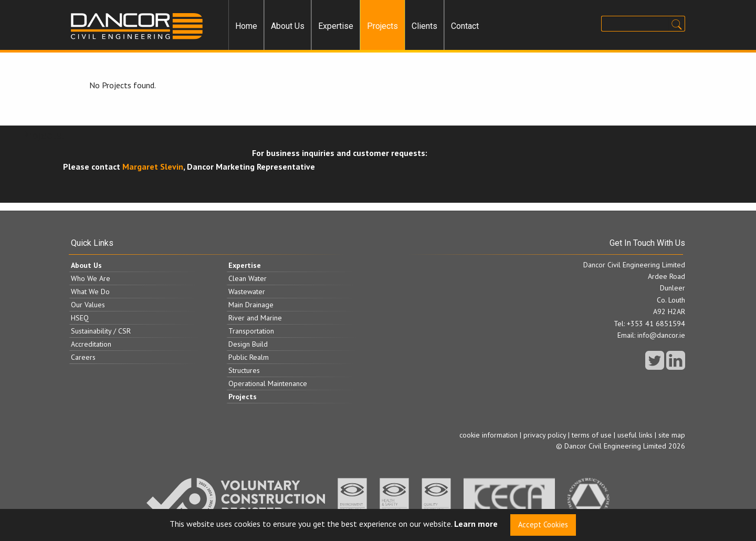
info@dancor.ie (661, 335)
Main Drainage (251, 305)
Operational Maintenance (268, 383)
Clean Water (248, 278)
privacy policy (545, 435)
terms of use (592, 435)
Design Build (248, 344)
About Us (288, 26)
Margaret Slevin (153, 167)
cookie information (489, 435)
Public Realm (249, 357)
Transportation (251, 331)
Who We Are (91, 278)
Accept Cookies (543, 524)
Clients (424, 26)
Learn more (476, 524)
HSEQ (80, 318)
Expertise (336, 26)
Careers (83, 357)
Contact (465, 26)
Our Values (88, 305)
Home (246, 26)
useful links (635, 435)
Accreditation (91, 344)
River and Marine (255, 318)
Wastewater (247, 292)
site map (672, 435)
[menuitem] (246, 26)
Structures (244, 370)
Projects (382, 26)
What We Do (90, 292)
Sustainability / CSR (101, 331)
